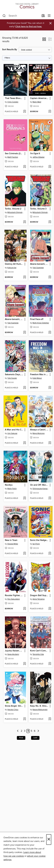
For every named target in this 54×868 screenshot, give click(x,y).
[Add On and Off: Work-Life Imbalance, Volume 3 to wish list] (50, 498)
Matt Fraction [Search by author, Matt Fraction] (13, 157)
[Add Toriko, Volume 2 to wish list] (25, 222)
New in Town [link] (11, 540)
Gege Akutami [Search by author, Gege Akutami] (13, 654)
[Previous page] (18, 731)
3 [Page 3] (25, 731)
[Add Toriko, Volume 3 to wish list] (50, 222)
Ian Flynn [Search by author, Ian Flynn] (36, 544)
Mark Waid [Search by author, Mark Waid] (37, 102)
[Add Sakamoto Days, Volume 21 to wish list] (25, 388)
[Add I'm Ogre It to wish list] (50, 167)
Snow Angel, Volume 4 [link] (14, 706)
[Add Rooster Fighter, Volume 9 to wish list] (25, 609)
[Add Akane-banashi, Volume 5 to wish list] (25, 333)
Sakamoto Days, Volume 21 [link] (14, 375)
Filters (7, 58)
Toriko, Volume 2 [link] (13, 209)
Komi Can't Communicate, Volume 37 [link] (39, 651)
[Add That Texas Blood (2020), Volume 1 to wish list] (25, 112)
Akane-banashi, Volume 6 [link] (39, 264)
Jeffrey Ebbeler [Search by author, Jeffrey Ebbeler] (39, 157)
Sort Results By (10, 50)
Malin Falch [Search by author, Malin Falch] (12, 489)
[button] (44, 40)
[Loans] (43, 16)
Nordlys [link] (9, 485)
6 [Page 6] (35, 731)
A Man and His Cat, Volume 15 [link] (14, 430)
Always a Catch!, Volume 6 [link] (39, 430)
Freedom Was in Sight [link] (39, 375)
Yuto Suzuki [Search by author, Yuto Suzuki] (12, 378)
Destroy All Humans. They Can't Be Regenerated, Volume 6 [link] (14, 264)
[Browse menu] (49, 16)
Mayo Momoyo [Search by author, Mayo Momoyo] (39, 433)
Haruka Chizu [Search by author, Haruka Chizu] (13, 710)
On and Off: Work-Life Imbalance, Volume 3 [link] (39, 485)
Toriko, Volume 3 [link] (38, 209)
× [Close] (49, 840)
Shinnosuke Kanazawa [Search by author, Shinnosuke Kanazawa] (41, 489)
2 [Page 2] (22, 731)
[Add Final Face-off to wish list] (50, 333)
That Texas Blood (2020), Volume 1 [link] (14, 98)
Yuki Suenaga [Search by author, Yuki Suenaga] (38, 268)
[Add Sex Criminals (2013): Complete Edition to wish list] (25, 167)
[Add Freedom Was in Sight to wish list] (50, 388)
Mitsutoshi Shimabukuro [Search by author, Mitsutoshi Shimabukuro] (16, 212)
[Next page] (38, 731)
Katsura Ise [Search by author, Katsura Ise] (12, 268)
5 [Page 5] (31, 731)
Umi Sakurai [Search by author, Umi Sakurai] (12, 433)
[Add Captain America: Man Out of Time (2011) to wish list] (50, 112)
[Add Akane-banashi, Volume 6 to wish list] (50, 277)
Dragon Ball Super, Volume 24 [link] (39, 596)
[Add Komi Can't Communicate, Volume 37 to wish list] (50, 664)
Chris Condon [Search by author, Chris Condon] (13, 102)
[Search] (4, 16)
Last (35, 738)
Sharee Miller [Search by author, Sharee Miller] (13, 544)
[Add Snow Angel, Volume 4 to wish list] (25, 719)
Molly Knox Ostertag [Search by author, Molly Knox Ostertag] (41, 323)
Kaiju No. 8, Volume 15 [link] (39, 706)
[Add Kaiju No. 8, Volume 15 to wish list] (50, 719)
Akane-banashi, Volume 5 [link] (14, 319)
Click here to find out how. (29, 27)
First (21, 738)
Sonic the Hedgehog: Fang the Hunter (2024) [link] (39, 540)
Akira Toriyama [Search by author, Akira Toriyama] (39, 599)
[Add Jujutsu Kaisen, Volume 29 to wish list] (25, 664)
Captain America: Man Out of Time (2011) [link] (39, 98)
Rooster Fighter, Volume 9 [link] (14, 596)
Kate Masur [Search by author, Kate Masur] (37, 378)
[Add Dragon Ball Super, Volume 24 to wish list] (50, 609)
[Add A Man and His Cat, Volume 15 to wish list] (25, 443)
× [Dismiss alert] (50, 23)
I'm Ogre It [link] (35, 154)
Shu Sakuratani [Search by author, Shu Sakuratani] (14, 599)
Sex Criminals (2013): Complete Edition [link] (14, 154)
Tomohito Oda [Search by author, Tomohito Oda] (38, 654)
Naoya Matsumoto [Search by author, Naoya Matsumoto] (40, 710)
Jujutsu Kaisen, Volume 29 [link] (14, 651)
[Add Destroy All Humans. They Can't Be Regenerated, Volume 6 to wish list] (25, 277)
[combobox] (21, 16)
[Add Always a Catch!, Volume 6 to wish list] (50, 443)
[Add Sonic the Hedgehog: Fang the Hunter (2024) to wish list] (50, 554)
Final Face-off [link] (37, 319)
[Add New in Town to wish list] (25, 554)
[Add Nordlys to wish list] (25, 498)
